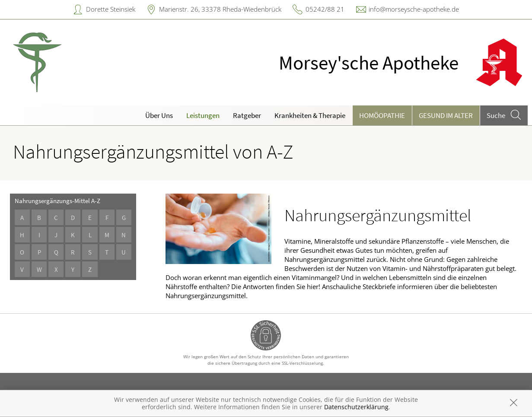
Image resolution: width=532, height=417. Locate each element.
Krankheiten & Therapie (310, 115)
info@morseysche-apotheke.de (414, 9)
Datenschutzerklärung (356, 407)
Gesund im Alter (446, 115)
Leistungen (203, 115)
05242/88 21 (325, 9)
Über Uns (159, 115)
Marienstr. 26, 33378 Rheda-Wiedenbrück (220, 9)
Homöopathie (382, 115)
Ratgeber (247, 115)
